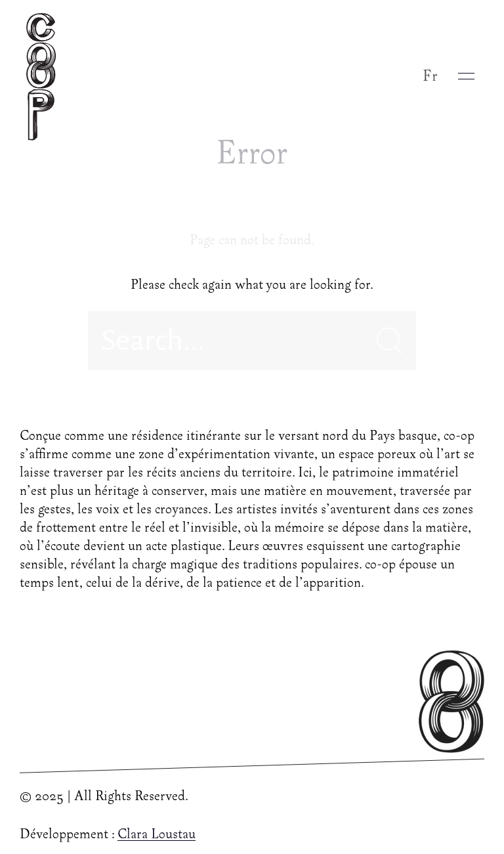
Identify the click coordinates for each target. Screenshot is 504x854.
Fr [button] (430, 76)
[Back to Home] (44, 76)
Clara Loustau (157, 835)
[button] (466, 76)
